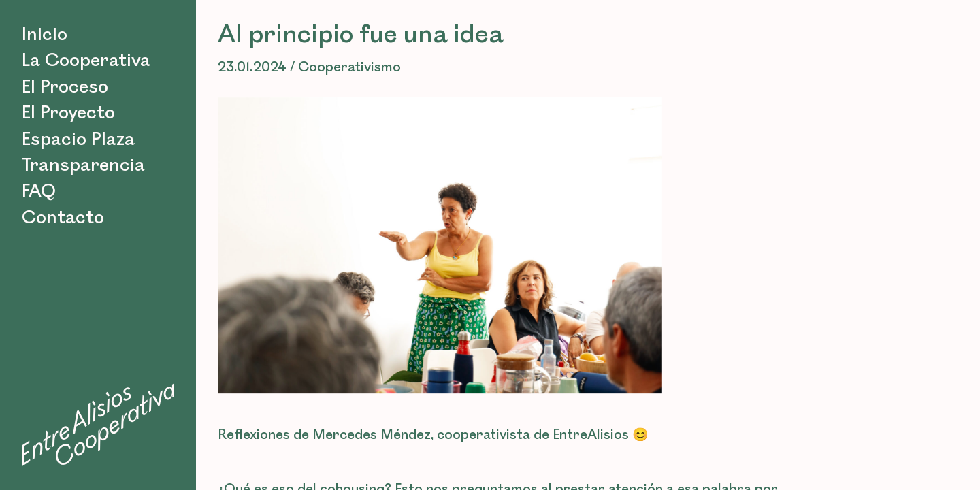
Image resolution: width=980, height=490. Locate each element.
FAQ (39, 191)
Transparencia (83, 165)
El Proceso (65, 87)
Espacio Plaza (78, 140)
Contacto (63, 218)
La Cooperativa (86, 61)
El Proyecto (68, 113)
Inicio (45, 35)
